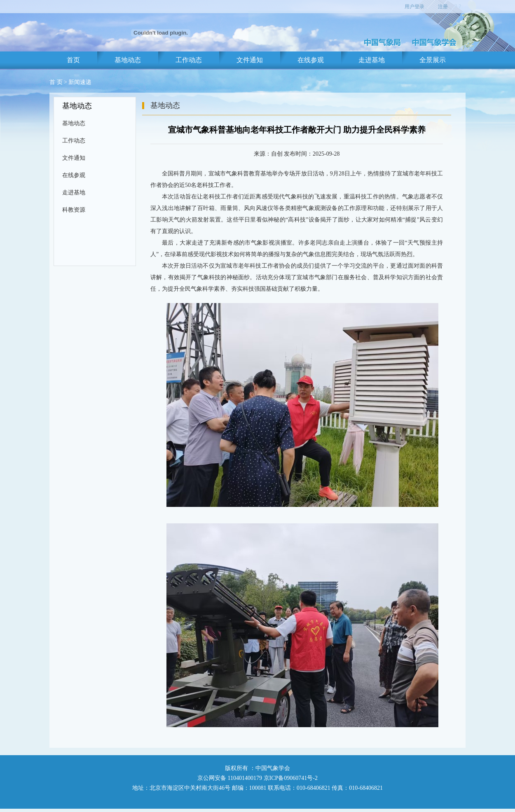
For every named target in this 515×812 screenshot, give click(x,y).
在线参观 (311, 60)
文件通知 (250, 60)
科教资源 (74, 210)
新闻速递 (80, 82)
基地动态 (128, 60)
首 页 (56, 82)
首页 (73, 60)
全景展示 (433, 60)
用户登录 (414, 7)
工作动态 (189, 60)
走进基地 (372, 60)
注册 (443, 7)
